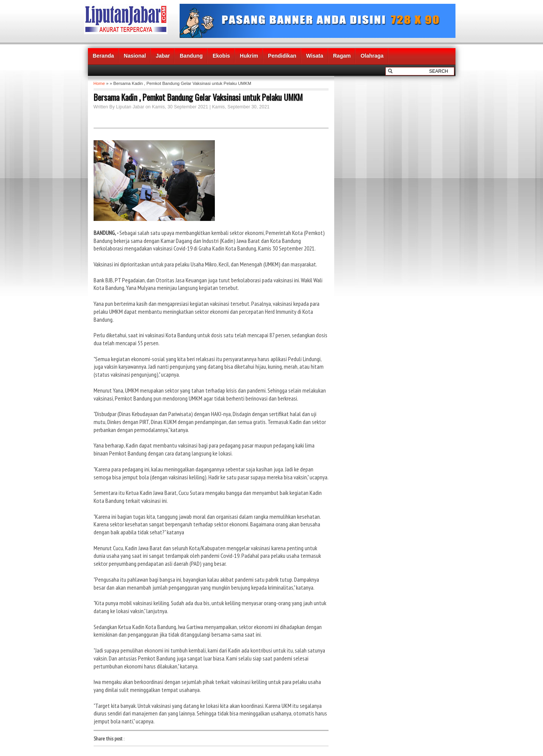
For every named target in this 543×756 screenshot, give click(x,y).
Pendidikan (282, 56)
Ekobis (221, 56)
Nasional (135, 56)
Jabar (163, 56)
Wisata (315, 56)
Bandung (191, 56)
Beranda (103, 56)
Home (99, 83)
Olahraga (372, 56)
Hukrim (249, 56)
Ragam (342, 56)
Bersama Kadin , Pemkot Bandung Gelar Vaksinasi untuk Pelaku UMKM (198, 97)
